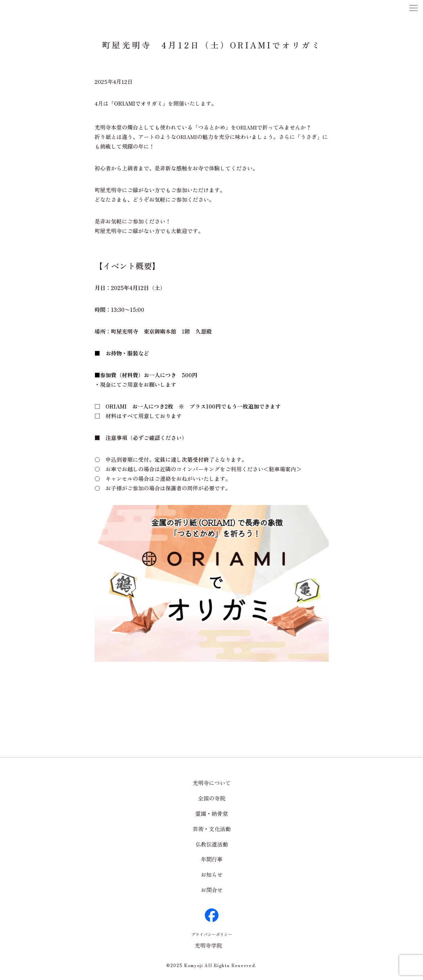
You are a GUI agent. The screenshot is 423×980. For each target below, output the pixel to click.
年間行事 (212, 859)
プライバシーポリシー (212, 934)
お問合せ (212, 890)
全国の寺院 (212, 798)
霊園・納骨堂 (212, 813)
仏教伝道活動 (212, 844)
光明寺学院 (208, 945)
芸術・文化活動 (212, 829)
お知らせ (212, 874)
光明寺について (212, 783)
